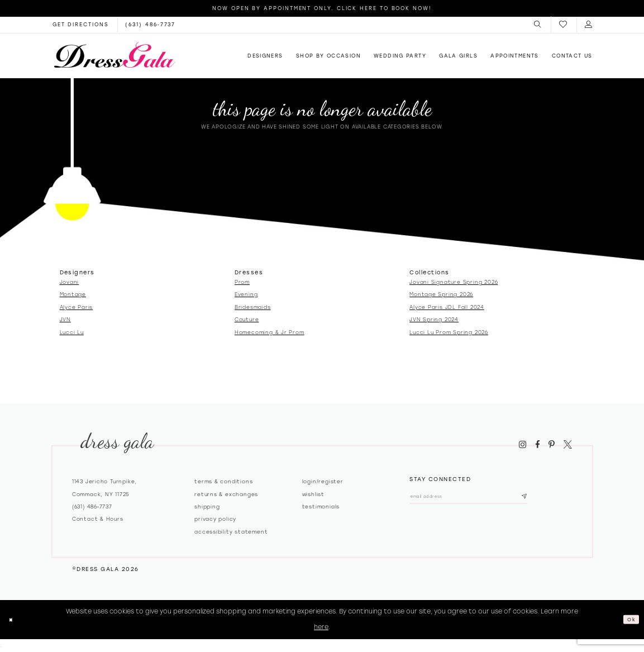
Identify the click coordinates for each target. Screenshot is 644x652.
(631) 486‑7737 (92, 506)
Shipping (207, 506)
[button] (538, 25)
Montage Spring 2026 (441, 294)
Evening (246, 294)
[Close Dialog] (13, 620)
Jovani (70, 282)
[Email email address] (490, 499)
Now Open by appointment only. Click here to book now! (322, 8)
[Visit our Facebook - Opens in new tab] (537, 445)
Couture (247, 319)
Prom (242, 282)
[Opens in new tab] (81, 25)
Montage (73, 294)
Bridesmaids (253, 307)
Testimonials (321, 506)
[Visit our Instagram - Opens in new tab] (523, 445)
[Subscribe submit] (565, 499)
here (321, 627)
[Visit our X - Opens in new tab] (567, 445)
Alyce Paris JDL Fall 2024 (447, 307)
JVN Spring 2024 (434, 319)
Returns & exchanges (226, 494)
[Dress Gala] (115, 55)
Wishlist (313, 494)
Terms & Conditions (223, 481)
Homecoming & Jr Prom (269, 332)
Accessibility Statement (231, 532)
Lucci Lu (72, 332)
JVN (65, 319)
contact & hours (98, 519)
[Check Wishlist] (564, 25)
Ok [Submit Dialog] (629, 619)
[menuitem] (538, 25)
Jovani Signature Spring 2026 (454, 282)
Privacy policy (215, 519)
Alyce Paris (77, 307)
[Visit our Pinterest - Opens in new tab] (552, 445)
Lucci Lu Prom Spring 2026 (449, 332)
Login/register (323, 481)
